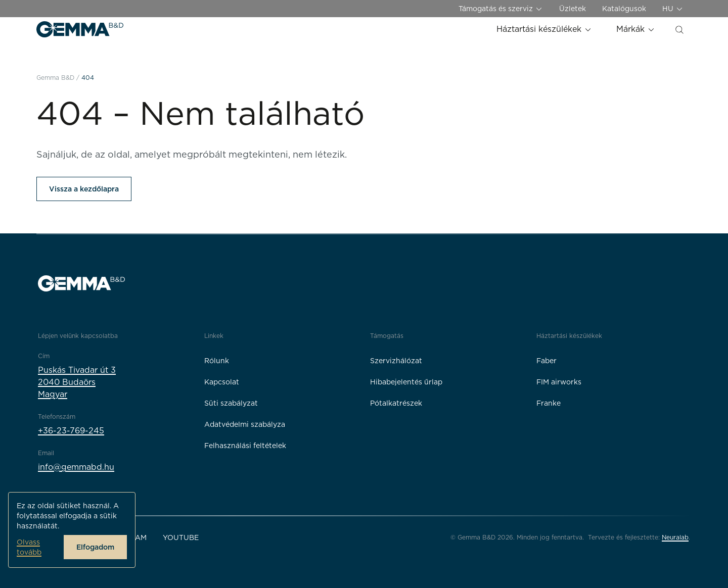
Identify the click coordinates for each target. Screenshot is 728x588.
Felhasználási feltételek (245, 446)
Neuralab (675, 537)
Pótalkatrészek (396, 403)
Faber (547, 361)
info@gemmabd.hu (76, 467)
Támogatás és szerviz (501, 9)
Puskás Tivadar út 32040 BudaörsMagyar (77, 382)
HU (673, 9)
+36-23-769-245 (71, 431)
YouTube (181, 537)
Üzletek (573, 9)
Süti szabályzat (231, 403)
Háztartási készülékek (544, 29)
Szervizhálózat (396, 361)
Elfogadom (95, 547)
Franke (549, 403)
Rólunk (217, 361)
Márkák (636, 29)
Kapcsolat (222, 382)
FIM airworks (559, 382)
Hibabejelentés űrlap (406, 382)
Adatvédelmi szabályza (245, 424)
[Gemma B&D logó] (80, 29)
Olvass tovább (29, 547)
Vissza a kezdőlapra (84, 189)
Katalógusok (624, 9)
